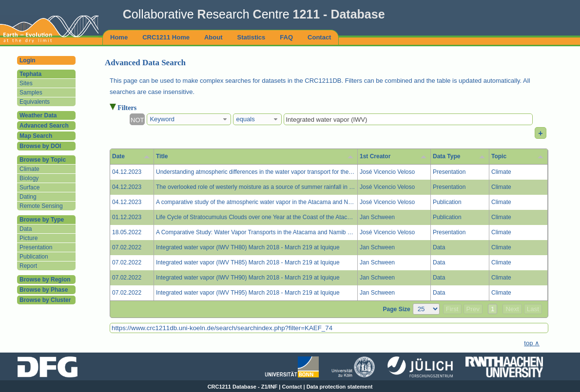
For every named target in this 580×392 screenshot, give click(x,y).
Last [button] (533, 309)
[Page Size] (426, 309)
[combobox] (189, 119)
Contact (292, 387)
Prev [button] (473, 309)
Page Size (397, 309)
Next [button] (512, 309)
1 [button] (493, 309)
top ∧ (532, 343)
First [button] (452, 309)
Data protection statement (340, 387)
